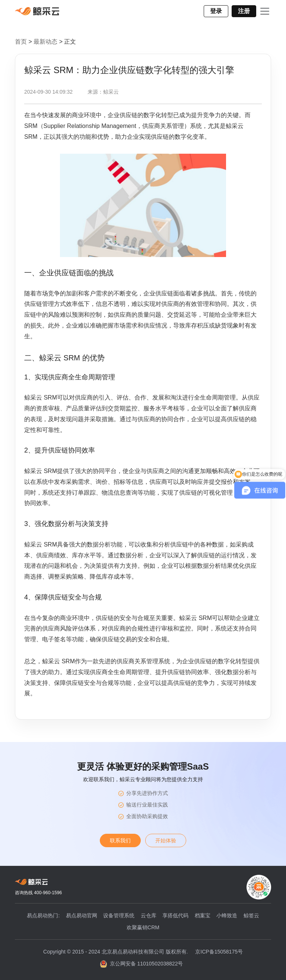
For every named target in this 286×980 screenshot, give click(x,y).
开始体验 (166, 840)
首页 (21, 42)
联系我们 (120, 840)
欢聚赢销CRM (143, 927)
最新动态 (46, 42)
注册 (244, 11)
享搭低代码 (175, 915)
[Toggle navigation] (265, 11)
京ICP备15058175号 (219, 952)
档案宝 (203, 915)
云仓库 (149, 915)
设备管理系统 (119, 915)
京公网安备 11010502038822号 (142, 964)
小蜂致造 (227, 915)
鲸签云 (251, 915)
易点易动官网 (82, 915)
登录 (216, 11)
